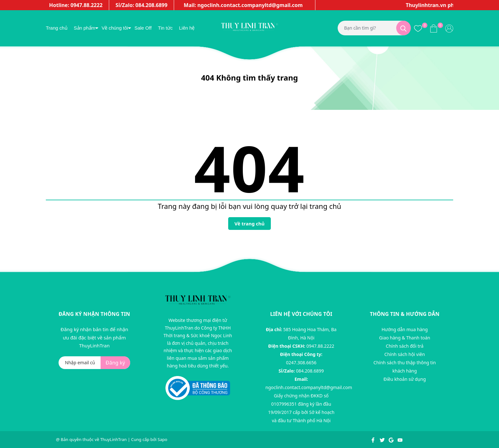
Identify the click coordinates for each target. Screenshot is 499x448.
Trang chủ (57, 28)
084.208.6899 (310, 371)
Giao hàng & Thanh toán (404, 338)
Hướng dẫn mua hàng (405, 329)
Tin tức (165, 28)
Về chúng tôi (115, 28)
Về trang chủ (250, 224)
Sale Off (143, 28)
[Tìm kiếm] (404, 28)
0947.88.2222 (320, 346)
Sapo (162, 439)
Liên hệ (187, 28)
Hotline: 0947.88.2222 (76, 5)
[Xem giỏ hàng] (434, 28)
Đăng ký (115, 363)
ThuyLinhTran (113, 439)
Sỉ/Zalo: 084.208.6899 (141, 5)
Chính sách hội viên (405, 354)
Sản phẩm (85, 28)
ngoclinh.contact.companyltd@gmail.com (309, 387)
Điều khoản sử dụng (405, 379)
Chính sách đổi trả (404, 346)
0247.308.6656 (301, 363)
